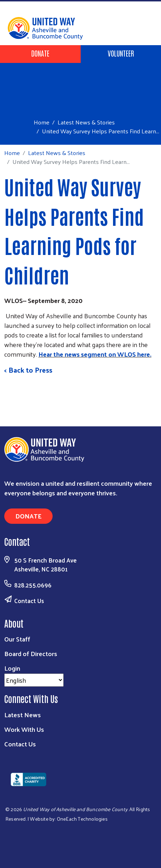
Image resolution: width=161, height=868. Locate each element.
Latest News (23, 715)
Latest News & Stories (86, 122)
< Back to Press (28, 370)
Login (12, 668)
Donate (40, 53)
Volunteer (121, 53)
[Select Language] (34, 680)
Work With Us (24, 729)
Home (42, 122)
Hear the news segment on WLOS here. (95, 354)
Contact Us (29, 601)
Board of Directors (31, 653)
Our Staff (17, 639)
